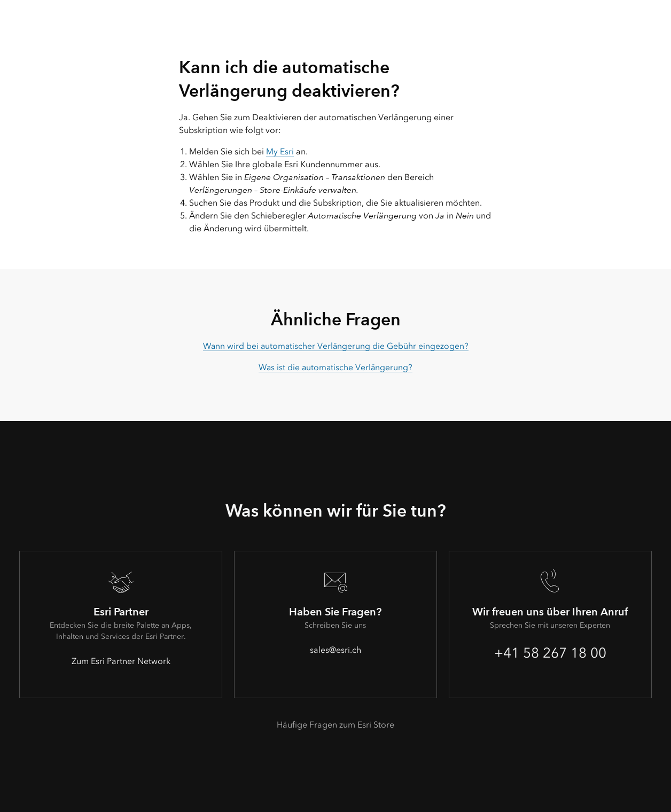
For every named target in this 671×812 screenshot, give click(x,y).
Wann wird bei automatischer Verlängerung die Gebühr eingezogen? (335, 346)
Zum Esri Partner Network (121, 661)
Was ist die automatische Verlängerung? (336, 367)
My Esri (280, 151)
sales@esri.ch (335, 650)
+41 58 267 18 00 (550, 653)
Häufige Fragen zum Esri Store (335, 725)
